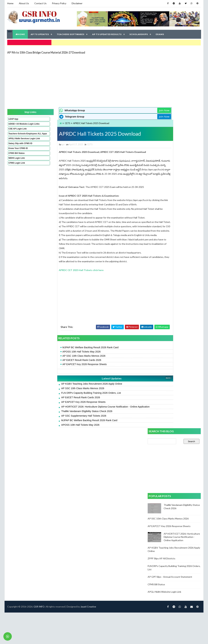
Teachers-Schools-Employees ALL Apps (19, 136)
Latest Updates (88, 386)
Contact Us (40, 3)
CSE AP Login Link (17, 130)
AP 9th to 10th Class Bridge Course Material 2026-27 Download (46, 51)
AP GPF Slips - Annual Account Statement (170, 255)
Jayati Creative (88, 449)
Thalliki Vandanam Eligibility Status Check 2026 (68, 419)
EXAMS (160, 34)
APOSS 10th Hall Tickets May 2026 (63, 360)
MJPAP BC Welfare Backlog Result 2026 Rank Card (72, 355)
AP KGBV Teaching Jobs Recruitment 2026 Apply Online (73, 392)
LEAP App (13, 118)
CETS (49, 122)
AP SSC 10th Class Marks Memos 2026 (65, 364)
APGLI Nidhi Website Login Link (165, 270)
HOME (20, 34)
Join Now (136, 109)
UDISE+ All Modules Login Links (18, 124)
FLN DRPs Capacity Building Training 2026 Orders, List (72, 401)
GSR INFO (39, 449)
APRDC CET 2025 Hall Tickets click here (62, 278)
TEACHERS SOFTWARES (71, 34)
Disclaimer (77, 3)
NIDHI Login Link (16, 164)
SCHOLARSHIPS (139, 34)
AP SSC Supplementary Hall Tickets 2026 (65, 424)
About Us (24, 3)
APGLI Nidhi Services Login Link (19, 143)
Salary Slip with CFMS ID (20, 149)
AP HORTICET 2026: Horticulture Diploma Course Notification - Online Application (87, 415)
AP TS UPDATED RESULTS (107, 34)
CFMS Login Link (17, 169)
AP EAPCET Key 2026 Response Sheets (66, 372)
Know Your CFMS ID (18, 154)
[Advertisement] (99, 79)
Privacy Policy (59, 3)
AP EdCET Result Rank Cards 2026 (63, 368)
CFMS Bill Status (16, 159)
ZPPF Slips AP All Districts (162, 237)
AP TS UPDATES (40, 34)
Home (10, 3)
